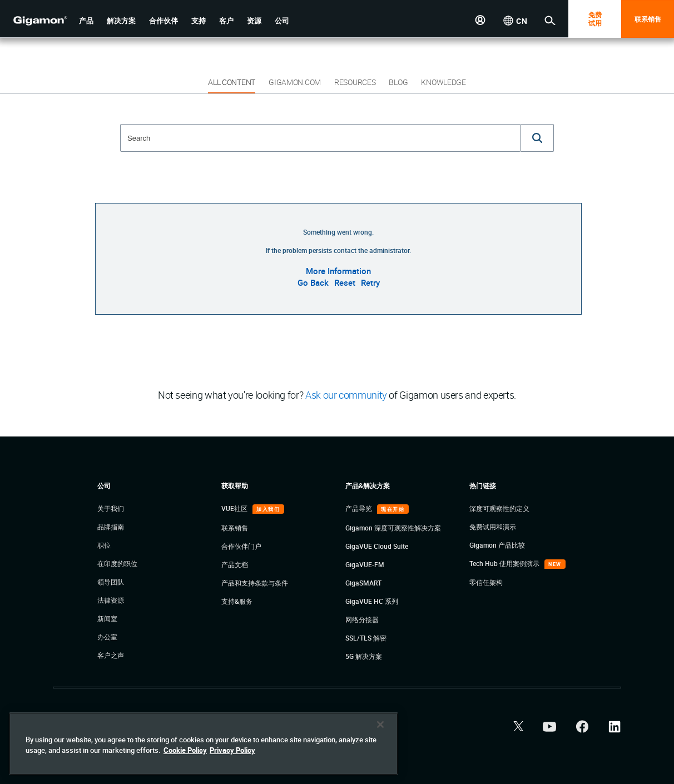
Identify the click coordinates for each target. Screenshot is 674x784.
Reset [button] (345, 282)
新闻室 (107, 618)
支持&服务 (237, 601)
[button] (86, 21)
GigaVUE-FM (365, 564)
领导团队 (111, 582)
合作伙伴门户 (241, 546)
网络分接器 (362, 619)
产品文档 (235, 564)
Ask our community (346, 395)
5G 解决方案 (364, 656)
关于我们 (111, 508)
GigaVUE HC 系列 (372, 601)
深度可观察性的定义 (499, 508)
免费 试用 (595, 19)
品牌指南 (111, 527)
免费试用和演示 (493, 527)
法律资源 (111, 600)
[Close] (380, 725)
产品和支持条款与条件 (255, 583)
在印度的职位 (117, 563)
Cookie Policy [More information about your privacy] (185, 750)
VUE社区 (235, 508)
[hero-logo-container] (36, 20)
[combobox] (320, 138)
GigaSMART (363, 583)
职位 (104, 545)
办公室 (107, 637)
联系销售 (648, 19)
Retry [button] (370, 282)
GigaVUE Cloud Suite (377, 546)
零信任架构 (486, 582)
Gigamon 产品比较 (497, 545)
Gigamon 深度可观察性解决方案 (393, 528)
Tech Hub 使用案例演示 (505, 563)
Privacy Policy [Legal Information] (232, 750)
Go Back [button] (313, 282)
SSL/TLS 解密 (366, 638)
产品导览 (360, 508)
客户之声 (111, 655)
